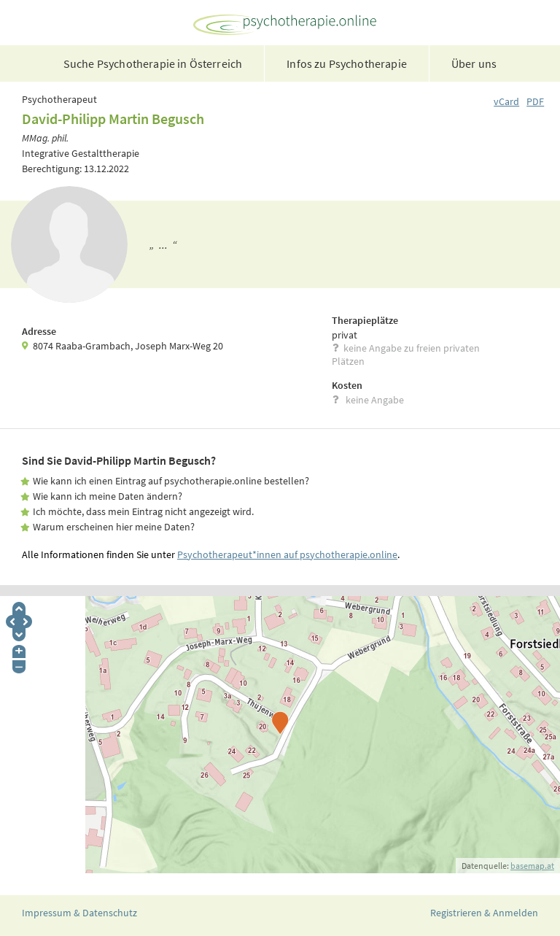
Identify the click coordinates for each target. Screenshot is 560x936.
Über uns (474, 63)
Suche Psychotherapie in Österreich (153, 63)
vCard (506, 101)
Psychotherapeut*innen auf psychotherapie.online (287, 554)
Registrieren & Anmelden (484, 913)
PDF (535, 101)
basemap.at (532, 866)
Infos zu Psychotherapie (347, 63)
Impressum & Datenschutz (79, 913)
